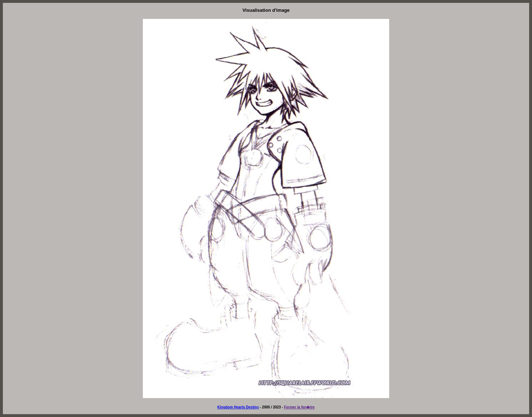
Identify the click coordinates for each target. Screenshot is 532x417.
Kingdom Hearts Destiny (238, 407)
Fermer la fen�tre (300, 407)
